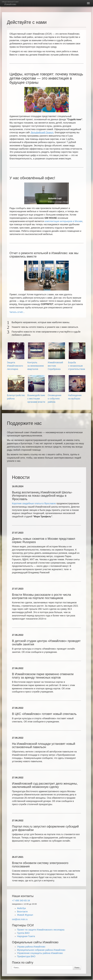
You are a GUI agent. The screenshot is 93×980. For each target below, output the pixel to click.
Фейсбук (21, 908)
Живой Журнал (25, 915)
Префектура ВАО (26, 956)
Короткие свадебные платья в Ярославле (34, 503)
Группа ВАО (23, 933)
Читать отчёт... (17, 312)
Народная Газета (26, 936)
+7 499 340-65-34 (21, 901)
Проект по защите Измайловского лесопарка (41, 930)
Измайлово (10, 3)
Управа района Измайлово (31, 947)
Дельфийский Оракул (42, 132)
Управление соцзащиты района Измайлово (40, 953)
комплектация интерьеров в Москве (63, 221)
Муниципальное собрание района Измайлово (41, 950)
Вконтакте (22, 912)
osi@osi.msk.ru (20, 919)
